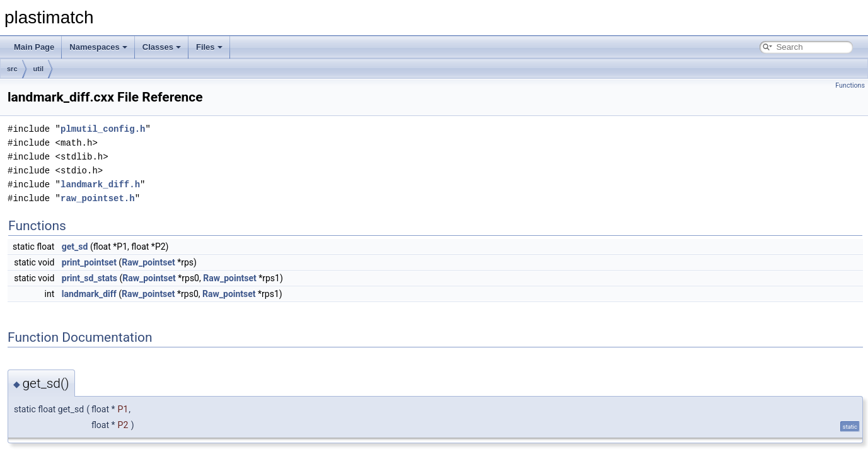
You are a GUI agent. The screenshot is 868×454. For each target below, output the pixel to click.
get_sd (75, 247)
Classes (162, 47)
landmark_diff (89, 294)
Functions (850, 85)
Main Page (34, 47)
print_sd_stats (90, 278)
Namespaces (98, 47)
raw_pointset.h (98, 198)
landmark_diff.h (100, 184)
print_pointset (89, 262)
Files (209, 47)
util (39, 69)
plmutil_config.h (103, 129)
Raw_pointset (148, 262)
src (12, 69)
